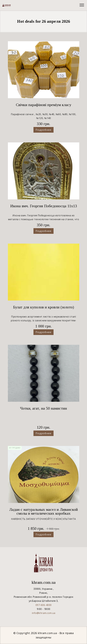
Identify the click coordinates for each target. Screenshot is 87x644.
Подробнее (43, 130)
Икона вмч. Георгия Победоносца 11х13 (44, 206)
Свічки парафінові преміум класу (44, 105)
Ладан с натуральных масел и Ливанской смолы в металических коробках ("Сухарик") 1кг (43, 513)
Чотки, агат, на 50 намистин (43, 408)
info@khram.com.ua (44, 613)
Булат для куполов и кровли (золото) (43, 307)
